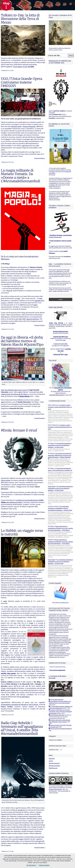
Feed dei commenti (54, 766)
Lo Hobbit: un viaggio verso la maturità (22, 532)
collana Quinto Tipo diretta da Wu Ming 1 (14, 394)
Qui (50, 114)
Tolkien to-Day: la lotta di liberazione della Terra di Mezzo (20, 19)
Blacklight (14, 861)
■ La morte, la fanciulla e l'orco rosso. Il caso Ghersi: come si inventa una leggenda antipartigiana (60, 712)
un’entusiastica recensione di (20, 705)
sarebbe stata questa (8, 673)
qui (64, 340)
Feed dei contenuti (54, 763)
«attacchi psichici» (32, 319)
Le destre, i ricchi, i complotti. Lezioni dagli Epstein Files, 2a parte (60, 407)
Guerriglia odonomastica (57, 395)
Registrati (52, 759)
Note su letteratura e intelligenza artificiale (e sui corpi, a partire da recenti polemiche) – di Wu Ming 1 (60, 528)
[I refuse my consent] (73, 861)
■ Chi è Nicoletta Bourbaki (56, 700)
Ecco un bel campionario (58, 670)
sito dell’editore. (25, 697)
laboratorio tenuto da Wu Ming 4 (27, 581)
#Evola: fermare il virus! (19, 430)
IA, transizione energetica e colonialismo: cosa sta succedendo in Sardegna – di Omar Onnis (60, 445)
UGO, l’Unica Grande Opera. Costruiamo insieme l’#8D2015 (22, 82)
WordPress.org (53, 768)
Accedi (51, 761)
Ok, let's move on (31, 865)
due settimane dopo (16, 390)
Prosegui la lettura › (40, 158)
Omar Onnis (51, 486)
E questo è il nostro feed (60, 344)
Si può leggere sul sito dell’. (24, 67)
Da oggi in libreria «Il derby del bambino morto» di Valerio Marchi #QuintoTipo (22, 341)
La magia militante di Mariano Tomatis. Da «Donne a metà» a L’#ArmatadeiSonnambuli (20, 176)
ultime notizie (6, 480)
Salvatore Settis (16, 126)
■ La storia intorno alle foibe (56, 715)
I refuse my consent (44, 865)
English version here (55, 237)
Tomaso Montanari (29, 126)
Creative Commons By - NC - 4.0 (58, 789)
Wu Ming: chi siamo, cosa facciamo (61, 235)
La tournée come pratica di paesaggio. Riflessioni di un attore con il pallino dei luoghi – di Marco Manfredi (60, 455)
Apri (50, 111)
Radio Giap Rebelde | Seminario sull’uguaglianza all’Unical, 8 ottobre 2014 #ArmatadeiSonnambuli (22, 728)
